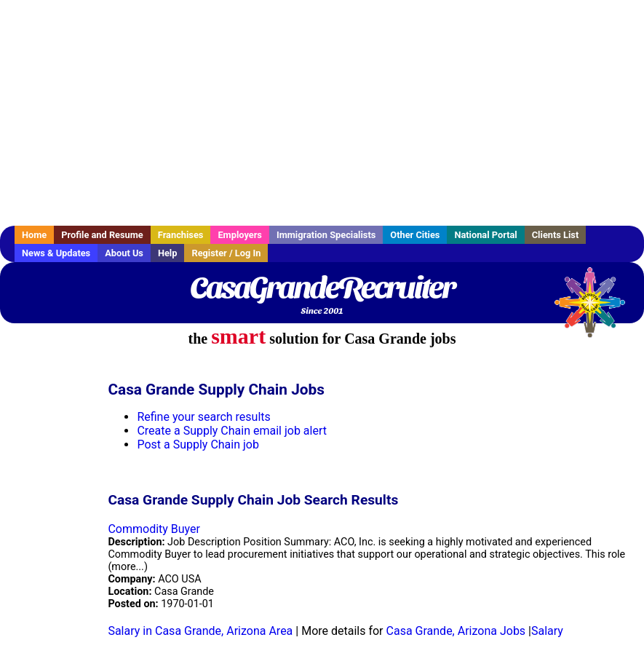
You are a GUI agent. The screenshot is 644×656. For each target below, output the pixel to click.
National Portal (485, 235)
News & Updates (56, 253)
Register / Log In (226, 253)
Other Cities (415, 235)
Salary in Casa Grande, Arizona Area (200, 631)
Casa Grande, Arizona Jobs (456, 631)
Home (34, 235)
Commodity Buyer (154, 529)
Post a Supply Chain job (198, 444)
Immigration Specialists (326, 235)
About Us (124, 253)
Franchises (181, 235)
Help (168, 253)
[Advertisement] (322, 113)
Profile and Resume (102, 235)
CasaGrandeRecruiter (322, 288)
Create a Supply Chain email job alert (232, 431)
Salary (547, 631)
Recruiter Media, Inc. (597, 309)
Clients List (556, 235)
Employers (240, 235)
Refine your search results (203, 417)
